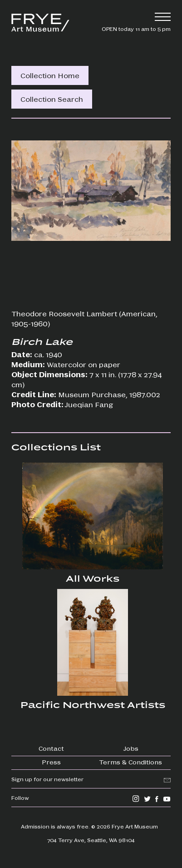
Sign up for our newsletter (47, 779)
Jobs (131, 748)
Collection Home (50, 75)
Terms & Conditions (131, 762)
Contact (51, 748)
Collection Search (52, 99)
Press (51, 762)
